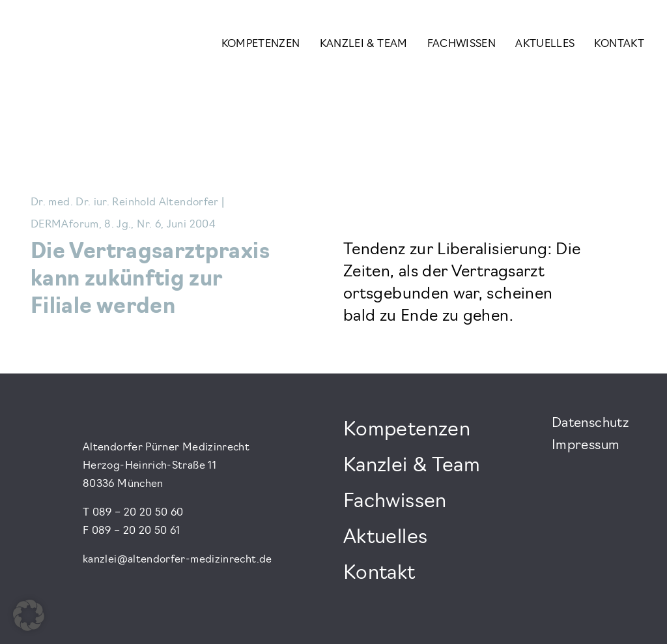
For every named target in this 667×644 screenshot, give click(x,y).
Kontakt (619, 44)
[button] (29, 615)
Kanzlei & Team (364, 44)
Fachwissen (462, 44)
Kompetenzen (261, 44)
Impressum (586, 446)
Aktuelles (545, 44)
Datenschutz (590, 424)
